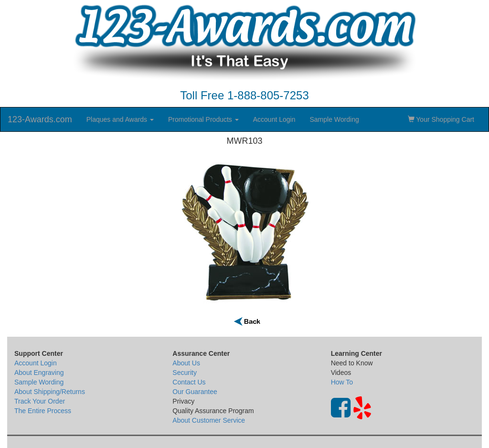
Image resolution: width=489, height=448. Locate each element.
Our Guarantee (195, 392)
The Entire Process (43, 411)
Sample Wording (334, 119)
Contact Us (189, 382)
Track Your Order (40, 401)
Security (185, 373)
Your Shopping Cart (441, 119)
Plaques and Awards (120, 119)
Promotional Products (203, 119)
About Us (186, 363)
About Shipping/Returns (50, 392)
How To (342, 382)
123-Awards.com (40, 119)
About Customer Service (209, 420)
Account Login (274, 119)
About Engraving (39, 373)
